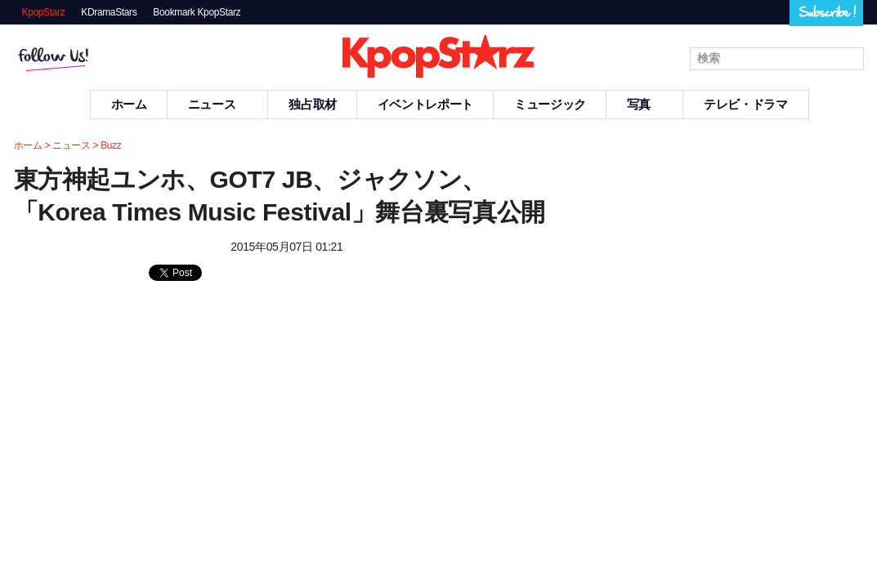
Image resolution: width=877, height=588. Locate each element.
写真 (645, 104)
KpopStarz (44, 12)
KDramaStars (109, 12)
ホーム (129, 104)
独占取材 (313, 104)
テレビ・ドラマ (745, 104)
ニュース (218, 104)
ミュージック (550, 104)
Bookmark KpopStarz (197, 12)
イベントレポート (425, 104)
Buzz (111, 145)
